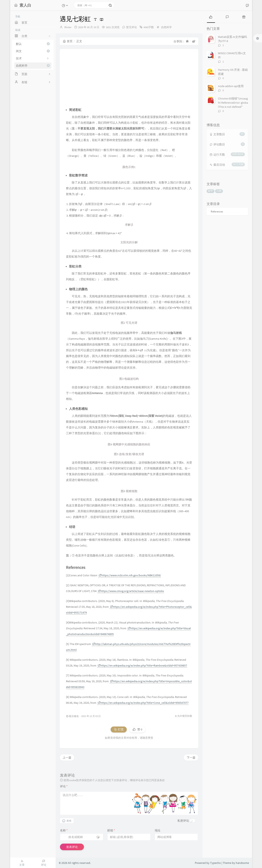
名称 (64, 830)
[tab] (211, 17)
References (217, 212)
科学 (211, 191)
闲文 (33, 51)
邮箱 (111, 830)
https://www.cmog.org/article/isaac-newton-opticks (131, 591)
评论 (64, 786)
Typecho (215, 863)
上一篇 (67, 758)
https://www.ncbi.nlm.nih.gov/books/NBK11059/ (130, 575)
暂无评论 (132, 27)
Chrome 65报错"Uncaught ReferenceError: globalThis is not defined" (233, 103)
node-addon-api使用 (231, 86)
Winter (68, 27)
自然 (219, 191)
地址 (158, 830)
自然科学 (33, 66)
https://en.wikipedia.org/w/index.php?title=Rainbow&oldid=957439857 (142, 665)
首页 (68, 41)
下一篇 (191, 758)
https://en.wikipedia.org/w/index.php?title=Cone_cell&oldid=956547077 (143, 703)
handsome (242, 863)
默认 (33, 44)
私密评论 (183, 821)
